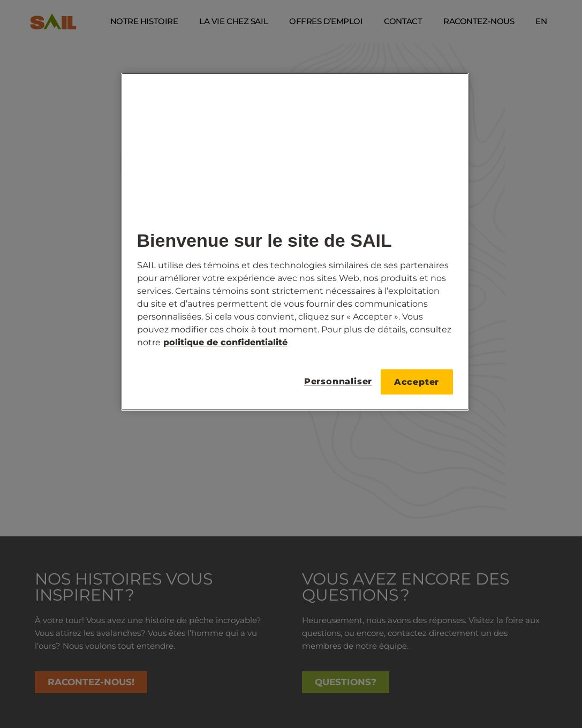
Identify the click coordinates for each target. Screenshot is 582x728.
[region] (295, 242)
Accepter (417, 382)
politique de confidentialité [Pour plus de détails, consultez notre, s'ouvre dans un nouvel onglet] (225, 342)
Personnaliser (335, 381)
